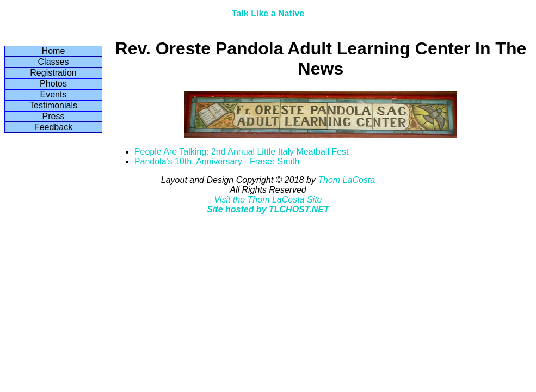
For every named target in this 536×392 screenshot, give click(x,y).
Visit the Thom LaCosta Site (268, 200)
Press (54, 116)
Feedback (53, 127)
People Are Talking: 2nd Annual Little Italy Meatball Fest (242, 152)
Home (54, 51)
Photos (53, 84)
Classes (54, 62)
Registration (53, 73)
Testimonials (53, 105)
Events (54, 94)
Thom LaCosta (346, 180)
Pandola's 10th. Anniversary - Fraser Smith (217, 161)
